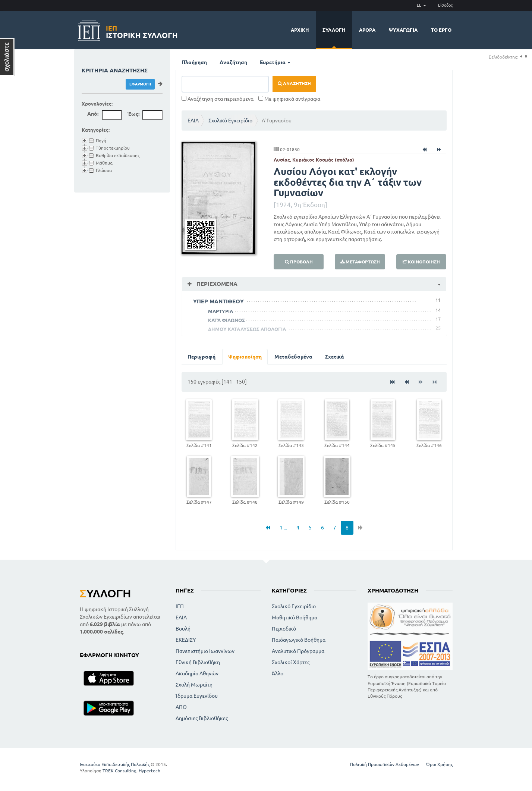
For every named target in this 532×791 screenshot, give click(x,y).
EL (421, 5)
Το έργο (441, 30)
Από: (93, 114)
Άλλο (278, 673)
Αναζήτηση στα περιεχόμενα (218, 99)
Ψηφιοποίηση (245, 357)
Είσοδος (445, 5)
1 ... (283, 528)
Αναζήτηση (233, 62)
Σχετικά (335, 357)
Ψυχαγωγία (403, 30)
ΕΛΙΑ (193, 121)
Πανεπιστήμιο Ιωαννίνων (205, 651)
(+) (521, 57)
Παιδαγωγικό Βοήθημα (299, 640)
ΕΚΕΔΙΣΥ (186, 640)
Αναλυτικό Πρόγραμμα (298, 651)
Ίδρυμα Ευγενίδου (197, 696)
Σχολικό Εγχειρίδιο (230, 121)
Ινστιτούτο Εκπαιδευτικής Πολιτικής (115, 764)
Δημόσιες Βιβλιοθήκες (202, 718)
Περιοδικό (284, 629)
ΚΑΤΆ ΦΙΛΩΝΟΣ (226, 320)
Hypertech (149, 771)
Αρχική (300, 30)
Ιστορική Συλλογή (142, 31)
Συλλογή (334, 30)
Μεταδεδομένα (293, 357)
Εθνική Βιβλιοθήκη (198, 662)
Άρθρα (367, 30)
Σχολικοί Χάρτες (291, 662)
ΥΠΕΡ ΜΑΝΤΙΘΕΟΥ (218, 301)
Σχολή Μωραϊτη (194, 685)
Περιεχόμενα (216, 284)
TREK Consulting (119, 771)
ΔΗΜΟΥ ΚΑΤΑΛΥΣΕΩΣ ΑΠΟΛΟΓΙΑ (247, 329)
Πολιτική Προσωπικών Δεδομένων (385, 764)
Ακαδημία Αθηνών (197, 673)
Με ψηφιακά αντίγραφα (289, 99)
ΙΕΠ (180, 606)
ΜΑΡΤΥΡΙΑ (221, 311)
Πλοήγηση (194, 62)
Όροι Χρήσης (439, 764)
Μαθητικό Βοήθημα (295, 618)
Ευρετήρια (275, 62)
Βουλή (183, 629)
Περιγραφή (202, 357)
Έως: (133, 114)
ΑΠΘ (181, 707)
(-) (526, 57)
